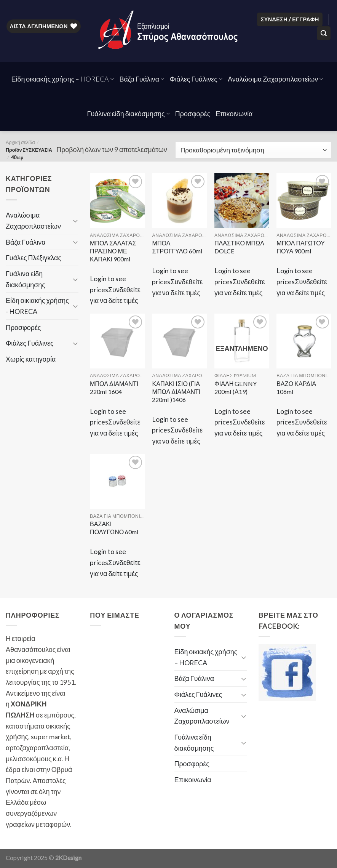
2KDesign (68, 858)
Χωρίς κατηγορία (31, 359)
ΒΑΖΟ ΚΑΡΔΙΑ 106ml (296, 388)
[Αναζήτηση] (324, 33)
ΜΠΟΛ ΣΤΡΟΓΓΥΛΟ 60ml (177, 247)
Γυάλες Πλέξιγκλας (34, 258)
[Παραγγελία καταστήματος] (253, 150)
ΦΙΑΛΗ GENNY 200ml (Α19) (236, 388)
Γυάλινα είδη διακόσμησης (129, 114)
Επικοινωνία (234, 114)
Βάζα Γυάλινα (142, 79)
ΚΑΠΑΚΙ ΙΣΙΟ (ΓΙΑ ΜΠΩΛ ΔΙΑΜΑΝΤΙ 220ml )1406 (176, 392)
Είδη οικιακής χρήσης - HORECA (37, 306)
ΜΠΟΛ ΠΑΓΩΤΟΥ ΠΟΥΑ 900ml (301, 247)
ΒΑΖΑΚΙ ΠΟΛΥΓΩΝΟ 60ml (114, 528)
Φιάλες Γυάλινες (196, 79)
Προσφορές (193, 114)
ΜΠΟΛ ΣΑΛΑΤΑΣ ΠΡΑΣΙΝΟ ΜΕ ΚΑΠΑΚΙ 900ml (113, 251)
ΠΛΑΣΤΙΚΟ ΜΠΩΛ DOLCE (239, 247)
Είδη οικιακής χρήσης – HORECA (63, 79)
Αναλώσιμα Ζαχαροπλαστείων (275, 79)
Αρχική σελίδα (20, 142)
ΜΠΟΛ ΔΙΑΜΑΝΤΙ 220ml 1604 (114, 388)
